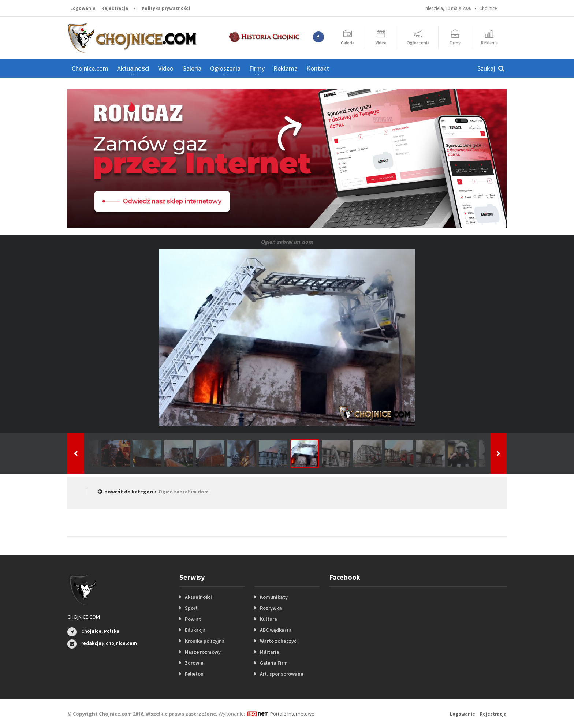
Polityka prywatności (166, 8)
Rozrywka (271, 608)
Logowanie (83, 8)
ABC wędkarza (276, 630)
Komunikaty (274, 597)
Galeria (192, 68)
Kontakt (318, 68)
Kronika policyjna (205, 641)
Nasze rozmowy (203, 652)
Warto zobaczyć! (279, 641)
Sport (191, 608)
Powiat (193, 619)
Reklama (286, 68)
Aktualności (198, 597)
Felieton (194, 674)
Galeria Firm (274, 663)
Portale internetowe (292, 714)
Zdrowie (194, 663)
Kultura (269, 619)
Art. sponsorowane (282, 674)
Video (166, 68)
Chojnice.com (90, 68)
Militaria (270, 652)
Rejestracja (115, 8)
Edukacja (195, 630)
